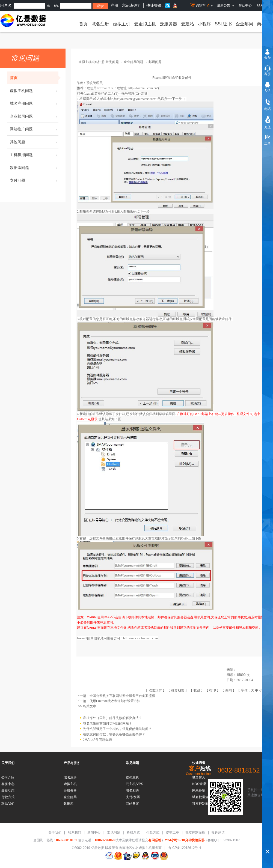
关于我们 (55, 833)
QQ (268, 90)
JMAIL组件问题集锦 (97, 740)
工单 (268, 144)
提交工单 (173, 833)
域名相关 (132, 791)
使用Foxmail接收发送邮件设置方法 (115, 701)
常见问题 (114, 833)
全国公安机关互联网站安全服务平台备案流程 (122, 696)
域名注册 (100, 24)
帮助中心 (245, 5)
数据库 (69, 804)
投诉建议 (218, 833)
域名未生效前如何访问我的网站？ (108, 724)
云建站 (188, 24)
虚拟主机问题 (34, 91)
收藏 (197, 690)
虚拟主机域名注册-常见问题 (99, 62)
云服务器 (168, 24)
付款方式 (8, 797)
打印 (213, 690)
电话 (268, 109)
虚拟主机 (121, 24)
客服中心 (8, 784)
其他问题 (34, 142)
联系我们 (8, 804)
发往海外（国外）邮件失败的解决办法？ (112, 718)
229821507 (231, 840)
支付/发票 (133, 797)
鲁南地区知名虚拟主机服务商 (140, 848)
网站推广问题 (34, 129)
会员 (268, 58)
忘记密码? (131, 5)
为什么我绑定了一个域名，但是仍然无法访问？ (117, 729)
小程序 (204, 24)
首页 (83, 24)
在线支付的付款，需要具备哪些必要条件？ (114, 735)
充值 (268, 127)
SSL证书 (223, 24)
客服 (268, 74)
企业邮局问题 (34, 116)
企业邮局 (244, 24)
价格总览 (133, 833)
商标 (261, 24)
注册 (114, 5)
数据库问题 (34, 168)
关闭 (229, 690)
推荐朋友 (178, 690)
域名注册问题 (34, 103)
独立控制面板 (195, 833)
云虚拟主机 (145, 24)
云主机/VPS (134, 784)
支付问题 (34, 180)
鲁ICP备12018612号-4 (185, 848)
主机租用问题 (34, 155)
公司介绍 (8, 777)
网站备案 (132, 804)
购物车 (202, 6)
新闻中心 (94, 833)
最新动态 (8, 791)
